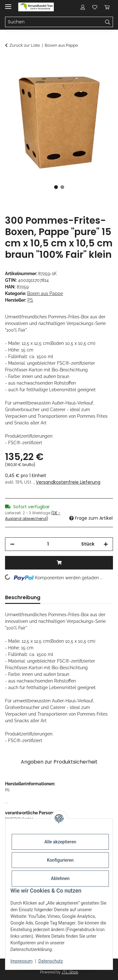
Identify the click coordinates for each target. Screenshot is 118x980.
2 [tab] (62, 187)
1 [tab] (56, 187)
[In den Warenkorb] (10, 62)
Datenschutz (51, 961)
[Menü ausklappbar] (8, 4)
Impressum (21, 961)
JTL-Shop (70, 972)
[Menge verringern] (12, 544)
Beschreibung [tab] (23, 597)
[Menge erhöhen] (106, 544)
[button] (83, 7)
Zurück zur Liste (25, 45)
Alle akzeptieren (60, 842)
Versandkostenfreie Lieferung (68, 482)
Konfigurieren (60, 860)
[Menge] (48, 544)
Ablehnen (60, 878)
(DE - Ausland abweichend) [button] (33, 516)
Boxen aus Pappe (45, 293)
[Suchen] (108, 22)
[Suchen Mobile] (54, 22)
